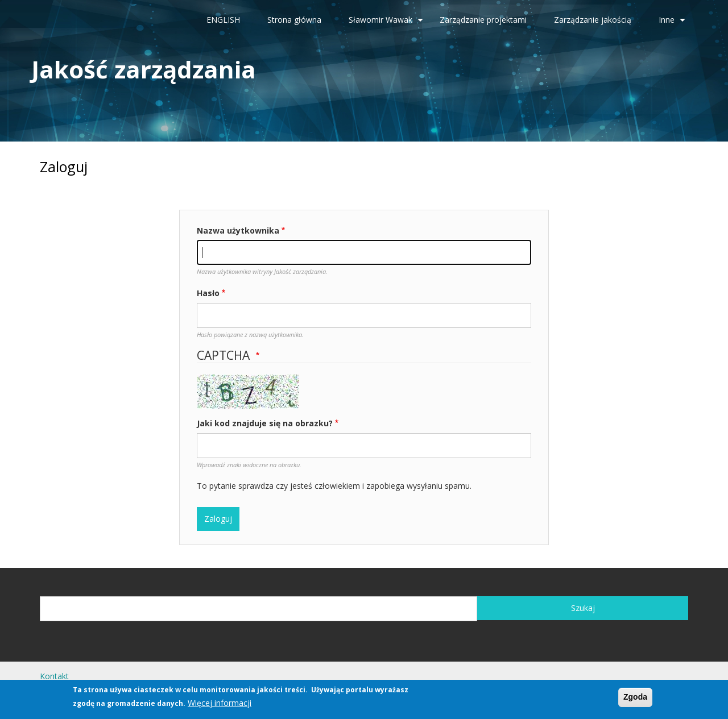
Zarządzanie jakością (593, 20)
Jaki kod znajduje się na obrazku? (265, 423)
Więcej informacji (220, 704)
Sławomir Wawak (387, 24)
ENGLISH (223, 20)
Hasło (208, 293)
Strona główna (294, 20)
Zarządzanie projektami (483, 20)
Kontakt (54, 676)
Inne (673, 24)
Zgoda (635, 699)
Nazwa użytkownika (238, 230)
